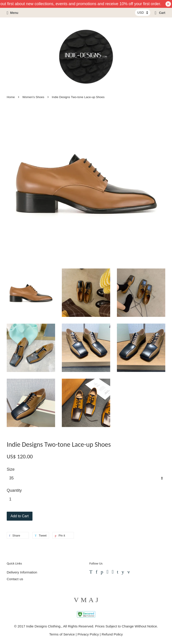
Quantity (14, 490)
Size (11, 469)
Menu (13, 13)
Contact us (15, 579)
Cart (160, 13)
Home (11, 97)
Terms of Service (62, 634)
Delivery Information (22, 572)
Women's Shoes (33, 97)
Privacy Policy (88, 634)
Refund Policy (112, 634)
